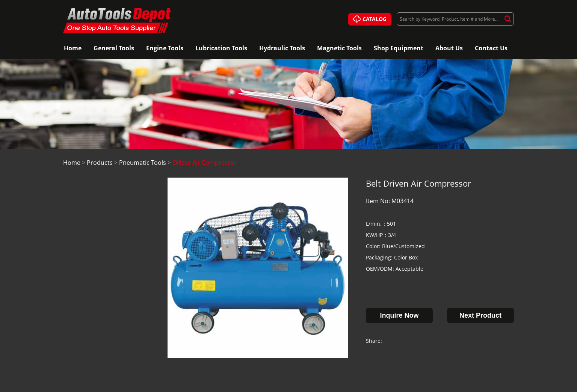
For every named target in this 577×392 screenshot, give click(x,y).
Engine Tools (165, 48)
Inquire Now (400, 315)
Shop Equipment (399, 48)
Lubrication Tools (221, 48)
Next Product (480, 315)
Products (100, 163)
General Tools (114, 48)
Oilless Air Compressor (205, 163)
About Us (449, 48)
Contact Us (491, 48)
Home (73, 48)
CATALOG (370, 20)
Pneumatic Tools (143, 163)
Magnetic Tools (339, 48)
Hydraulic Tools (282, 48)
